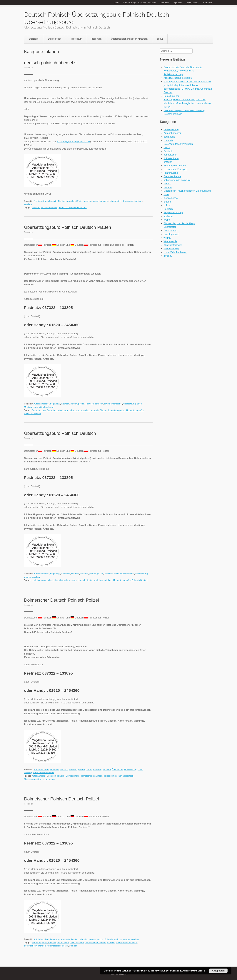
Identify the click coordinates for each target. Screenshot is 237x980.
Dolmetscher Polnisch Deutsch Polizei (61, 799)
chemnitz (53, 201)
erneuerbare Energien (175, 169)
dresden (71, 201)
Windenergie (170, 241)
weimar (139, 201)
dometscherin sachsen (92, 776)
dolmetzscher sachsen (126, 943)
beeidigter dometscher (66, 580)
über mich (165, 3)
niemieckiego (171, 198)
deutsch (82, 580)
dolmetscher (63, 943)
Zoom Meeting (171, 249)
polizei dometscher (113, 776)
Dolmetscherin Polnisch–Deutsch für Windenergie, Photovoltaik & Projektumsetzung (183, 71)
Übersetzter (115, 201)
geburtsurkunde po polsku (178, 180)
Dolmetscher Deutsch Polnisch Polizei (61, 600)
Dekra (167, 147)
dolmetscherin (171, 158)
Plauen (103, 410)
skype (107, 404)
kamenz (87, 201)
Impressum (178, 3)
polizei (81, 404)
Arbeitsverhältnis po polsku (178, 78)
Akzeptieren (218, 971)
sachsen (104, 201)
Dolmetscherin (39, 410)
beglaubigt (55, 404)
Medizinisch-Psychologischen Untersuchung (187, 191)
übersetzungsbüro (116, 410)
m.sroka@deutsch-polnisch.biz (73, 142)
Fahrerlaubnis (171, 173)
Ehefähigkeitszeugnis (175, 166)
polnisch (108, 580)
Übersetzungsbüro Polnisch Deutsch (60, 433)
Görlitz (79, 201)
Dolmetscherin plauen (57, 410)
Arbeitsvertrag (40, 201)
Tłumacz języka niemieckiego (179, 223)
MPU (166, 194)
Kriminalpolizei (54, 946)
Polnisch (90, 404)
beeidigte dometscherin (43, 580)
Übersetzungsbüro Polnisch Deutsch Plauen (68, 227)
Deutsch (62, 201)
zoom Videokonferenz (43, 407)
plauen (96, 201)
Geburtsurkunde (172, 176)
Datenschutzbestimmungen (178, 144)
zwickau (28, 204)
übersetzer (128, 776)
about (116, 3)
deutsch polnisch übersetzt (50, 63)
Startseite (207, 3)
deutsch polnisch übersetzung (73, 207)
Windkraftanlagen (173, 245)
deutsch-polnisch (95, 580)
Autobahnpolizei (41, 404)
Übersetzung (128, 201)
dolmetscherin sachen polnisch (84, 410)
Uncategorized (171, 234)
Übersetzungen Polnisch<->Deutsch (140, 3)
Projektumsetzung (173, 212)
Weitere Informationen (194, 971)
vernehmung (49, 779)
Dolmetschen (193, 3)
